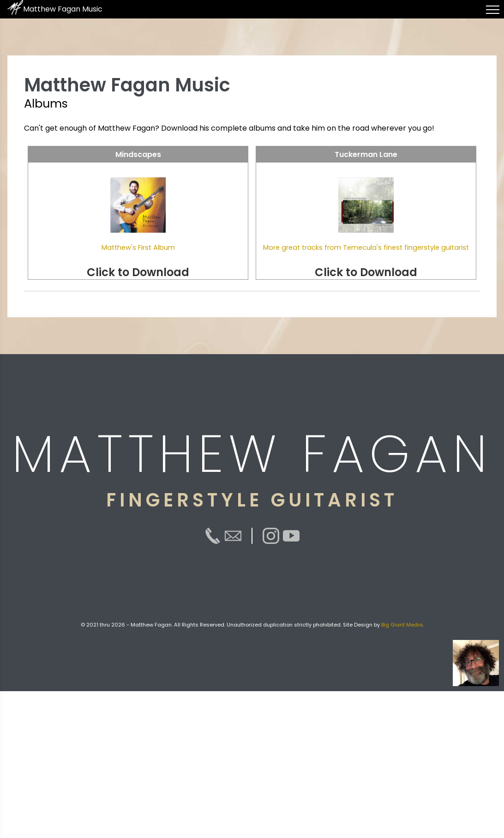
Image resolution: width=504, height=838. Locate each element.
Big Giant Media (402, 625)
